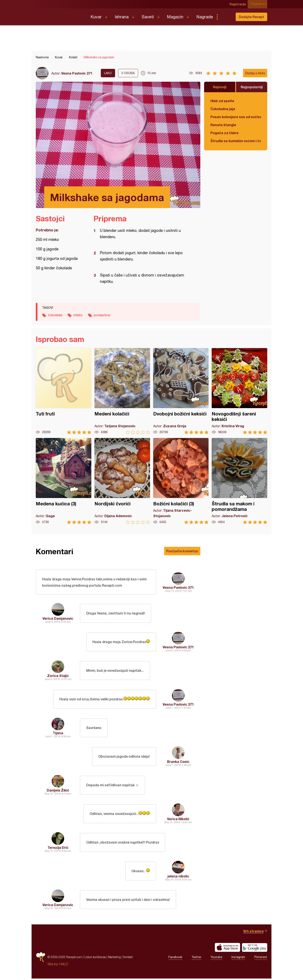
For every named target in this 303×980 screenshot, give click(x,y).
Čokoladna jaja (223, 109)
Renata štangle (223, 125)
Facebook (175, 959)
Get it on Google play (255, 949)
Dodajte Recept (251, 17)
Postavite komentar (182, 551)
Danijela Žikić (58, 792)
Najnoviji (220, 87)
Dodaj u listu (255, 73)
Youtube (216, 959)
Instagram (238, 959)
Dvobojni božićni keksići (181, 391)
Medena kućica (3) (64, 481)
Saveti (148, 17)
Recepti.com (60, 15)
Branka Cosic (178, 763)
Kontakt (128, 958)
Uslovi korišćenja (95, 958)
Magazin (175, 17)
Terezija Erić (58, 849)
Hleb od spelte (222, 101)
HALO (64, 965)
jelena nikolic (178, 878)
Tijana (58, 734)
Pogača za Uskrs (225, 133)
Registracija (239, 4)
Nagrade (205, 17)
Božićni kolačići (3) (181, 481)
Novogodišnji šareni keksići (239, 391)
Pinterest (261, 959)
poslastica (102, 315)
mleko (78, 315)
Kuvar (96, 17)
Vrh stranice (253, 933)
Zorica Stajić (58, 677)
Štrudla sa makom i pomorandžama (239, 481)
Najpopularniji (252, 87)
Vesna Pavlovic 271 (77, 73)
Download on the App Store (227, 949)
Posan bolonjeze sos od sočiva (236, 117)
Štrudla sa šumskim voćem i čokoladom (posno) (236, 141)
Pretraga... (226, 17)
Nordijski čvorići (122, 481)
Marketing (114, 958)
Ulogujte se (259, 4)
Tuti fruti (64, 391)
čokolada (55, 315)
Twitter (196, 959)
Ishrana (122, 17)
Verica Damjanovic (58, 620)
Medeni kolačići (122, 391)
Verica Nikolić (178, 820)
